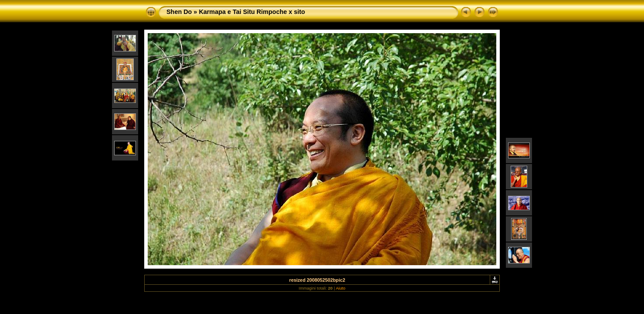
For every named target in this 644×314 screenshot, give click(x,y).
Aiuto (341, 288)
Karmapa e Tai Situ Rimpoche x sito (252, 12)
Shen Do (179, 12)
